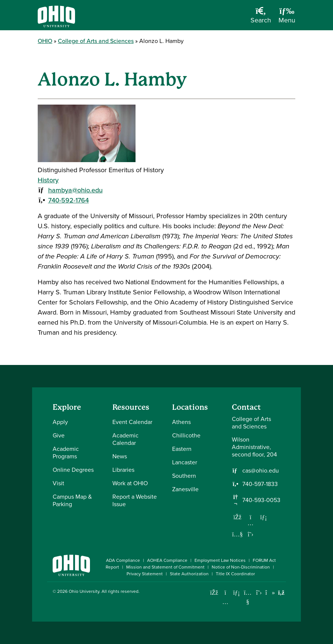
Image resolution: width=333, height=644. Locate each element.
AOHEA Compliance (167, 560)
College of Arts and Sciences (96, 41)
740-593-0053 (261, 500)
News (120, 456)
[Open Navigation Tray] (287, 18)
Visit (58, 483)
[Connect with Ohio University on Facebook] (214, 593)
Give (59, 435)
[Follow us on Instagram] (250, 523)
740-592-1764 (69, 200)
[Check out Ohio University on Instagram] (225, 602)
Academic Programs (66, 453)
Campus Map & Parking (72, 500)
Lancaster (185, 462)
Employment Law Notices (220, 560)
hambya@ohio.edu (75, 190)
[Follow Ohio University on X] (259, 593)
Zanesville (185, 489)
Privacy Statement (145, 574)
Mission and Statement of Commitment (165, 567)
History (48, 180)
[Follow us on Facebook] (237, 517)
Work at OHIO (130, 483)
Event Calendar (132, 422)
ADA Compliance (123, 560)
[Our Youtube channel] (237, 534)
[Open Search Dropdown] (261, 18)
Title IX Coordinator (235, 574)
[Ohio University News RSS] (281, 593)
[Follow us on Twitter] (250, 534)
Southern (184, 476)
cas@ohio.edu (261, 471)
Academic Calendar (125, 439)
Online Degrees (73, 470)
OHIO (45, 41)
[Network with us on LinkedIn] (264, 517)
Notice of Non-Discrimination (241, 567)
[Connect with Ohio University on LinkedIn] (236, 593)
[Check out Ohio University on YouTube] (248, 597)
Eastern (182, 449)
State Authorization (189, 574)
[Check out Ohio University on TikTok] (270, 593)
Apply (60, 422)
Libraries (123, 470)
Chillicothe (186, 435)
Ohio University (84, 591)
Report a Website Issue (135, 500)
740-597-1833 (260, 484)
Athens (181, 422)
